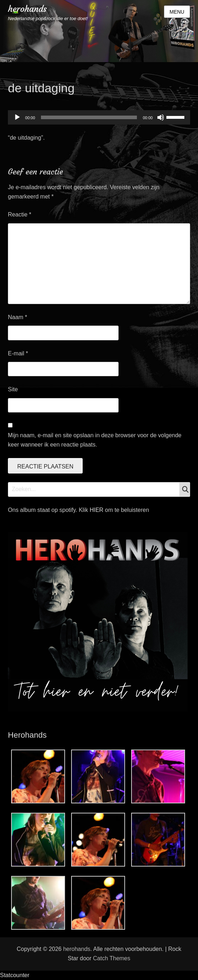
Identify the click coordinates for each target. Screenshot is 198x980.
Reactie (20, 214)
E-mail (18, 353)
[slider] (89, 117)
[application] (99, 117)
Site (13, 389)
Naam (17, 317)
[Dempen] (161, 117)
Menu (177, 12)
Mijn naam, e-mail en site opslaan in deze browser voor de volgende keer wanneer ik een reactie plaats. (95, 440)
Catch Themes (112, 958)
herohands (27, 9)
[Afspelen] (17, 117)
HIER (97, 510)
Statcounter (15, 975)
